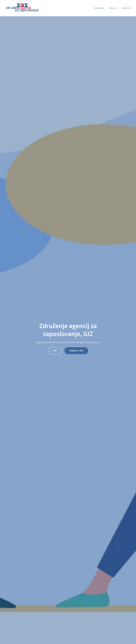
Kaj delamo (99, 8)
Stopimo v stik (76, 351)
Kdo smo (113, 8)
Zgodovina (126, 8)
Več (55, 351)
